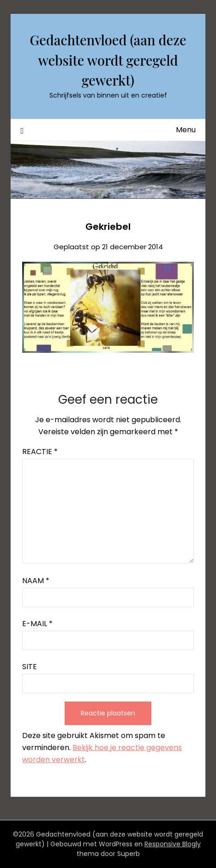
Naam (36, 581)
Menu (186, 130)
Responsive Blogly (173, 844)
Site (30, 667)
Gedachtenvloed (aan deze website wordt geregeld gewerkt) (108, 60)
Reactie (40, 452)
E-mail (37, 624)
